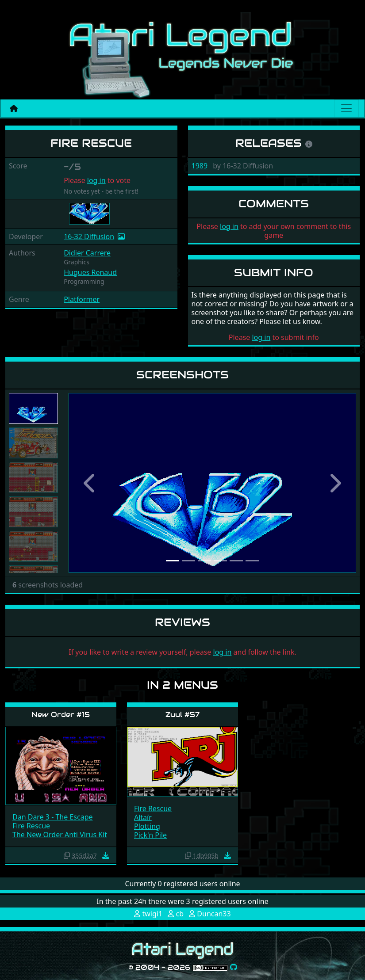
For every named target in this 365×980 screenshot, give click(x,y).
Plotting (147, 826)
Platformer (82, 299)
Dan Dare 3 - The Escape (53, 817)
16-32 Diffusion (89, 236)
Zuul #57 (182, 715)
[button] (90, 483)
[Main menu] (346, 108)
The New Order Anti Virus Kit (60, 835)
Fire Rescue (31, 826)
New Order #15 (61, 715)
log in (96, 180)
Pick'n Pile (150, 835)
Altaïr (143, 817)
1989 (200, 166)
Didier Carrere (87, 253)
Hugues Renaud (90, 272)
